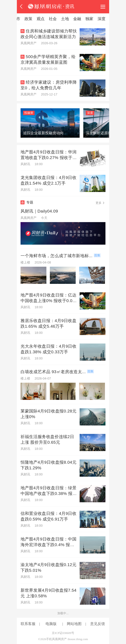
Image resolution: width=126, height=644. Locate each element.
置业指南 (69, 19)
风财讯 (39, 19)
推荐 (24, 19)
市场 (53, 19)
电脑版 (51, 624)
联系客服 (28, 624)
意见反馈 (98, 624)
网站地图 (74, 624)
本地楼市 (109, 19)
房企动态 (89, 19)
